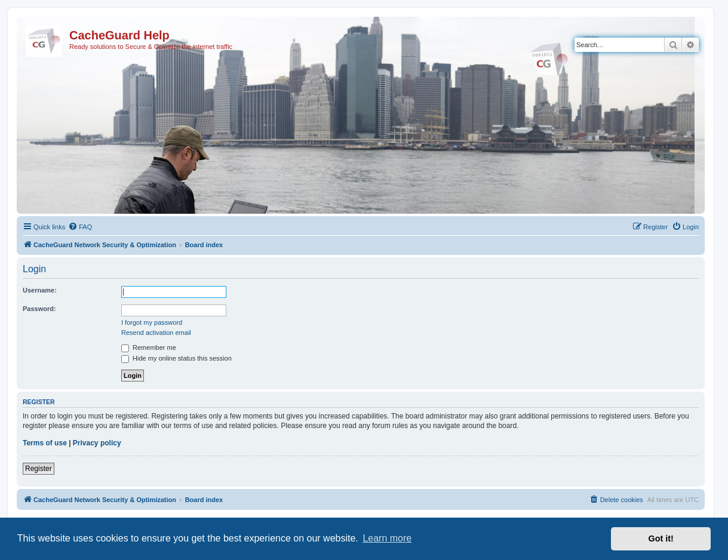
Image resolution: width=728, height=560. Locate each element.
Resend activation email (156, 333)
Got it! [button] (661, 539)
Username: (40, 290)
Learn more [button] (387, 538)
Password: (39, 309)
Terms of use (45, 443)
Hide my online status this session (176, 358)
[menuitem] (80, 227)
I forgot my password (152, 322)
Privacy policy (97, 443)
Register (39, 469)
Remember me (149, 347)
